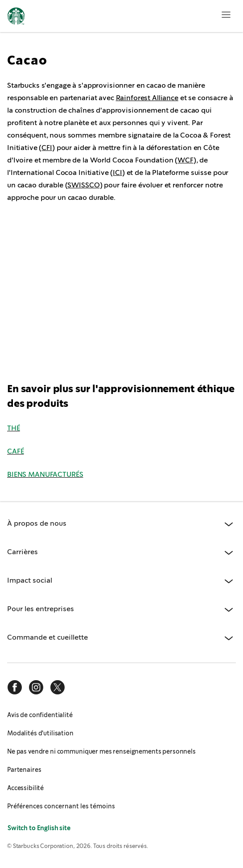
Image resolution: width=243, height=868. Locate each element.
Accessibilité (25, 788)
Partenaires (24, 770)
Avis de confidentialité (40, 715)
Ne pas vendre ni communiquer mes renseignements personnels (101, 751)
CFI (47, 148)
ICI (117, 172)
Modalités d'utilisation (40, 733)
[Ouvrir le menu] (226, 15)
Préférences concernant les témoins (61, 806)
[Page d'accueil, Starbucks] (16, 17)
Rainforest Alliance (147, 98)
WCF (185, 160)
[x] (58, 687)
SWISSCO (83, 185)
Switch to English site (39, 828)
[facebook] (15, 687)
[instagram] (36, 687)
